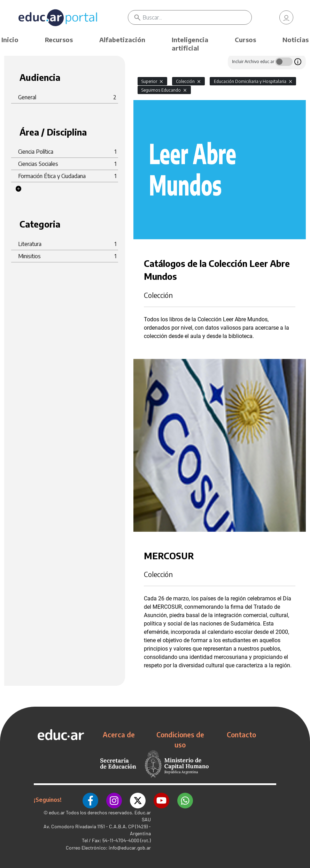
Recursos (59, 40)
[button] (18, 189)
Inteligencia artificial (190, 44)
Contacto (241, 735)
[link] (286, 17)
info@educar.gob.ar (130, 847)
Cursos (245, 40)
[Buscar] (197, 17)
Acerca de (119, 735)
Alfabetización (122, 40)
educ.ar (57, 812)
